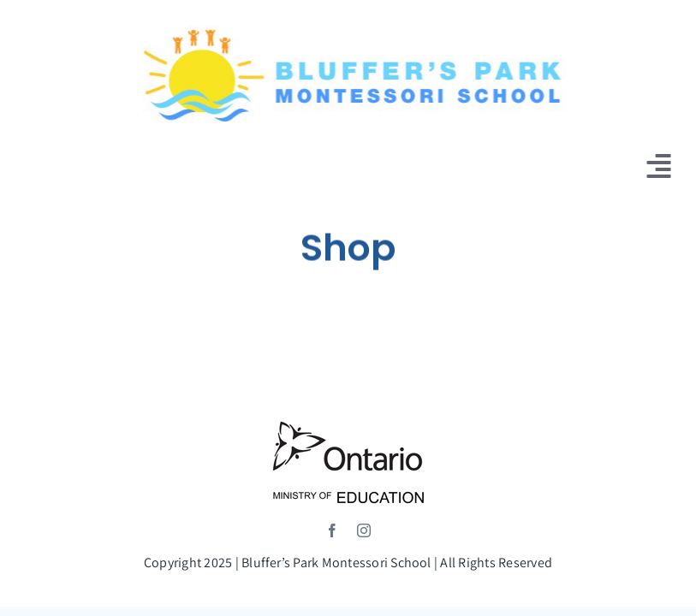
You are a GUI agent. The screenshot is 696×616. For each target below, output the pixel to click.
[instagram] (364, 530)
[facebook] (332, 530)
